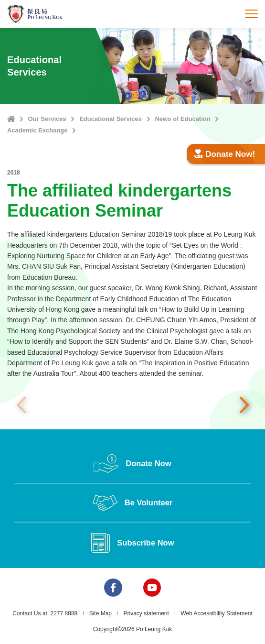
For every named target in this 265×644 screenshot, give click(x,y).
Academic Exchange (37, 130)
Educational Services (111, 119)
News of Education (182, 119)
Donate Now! (224, 154)
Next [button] (244, 405)
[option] (132, 405)
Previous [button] (21, 405)
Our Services (47, 119)
